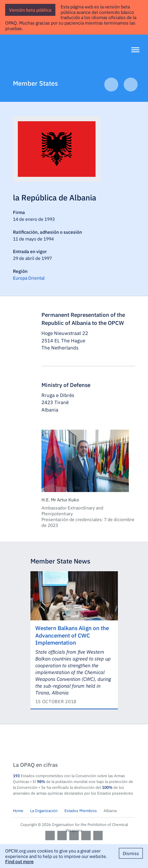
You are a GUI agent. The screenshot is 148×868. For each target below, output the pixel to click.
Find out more (19, 861)
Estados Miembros (81, 810)
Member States (35, 83)
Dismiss (131, 853)
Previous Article (111, 85)
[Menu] (135, 50)
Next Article (131, 85)
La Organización (44, 810)
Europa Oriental (29, 278)
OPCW (74, 743)
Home (18, 810)
